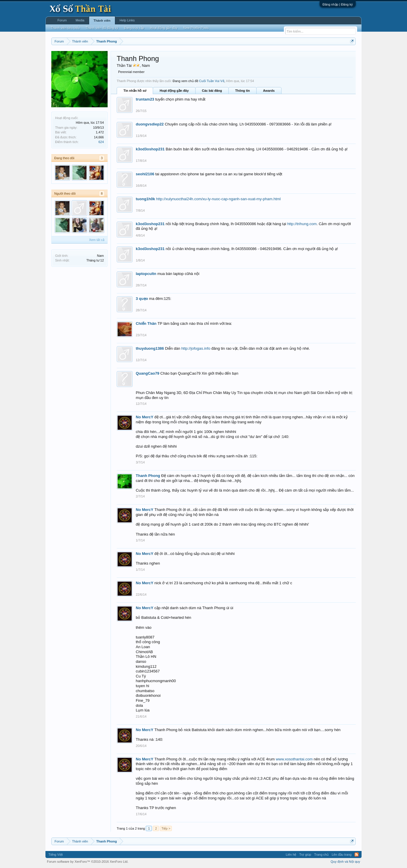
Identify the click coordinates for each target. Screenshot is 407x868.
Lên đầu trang (342, 855)
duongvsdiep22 (150, 124)
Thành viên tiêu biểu (65, 28)
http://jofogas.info (196, 348)
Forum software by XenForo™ (88, 862)
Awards (269, 91)
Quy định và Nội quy (346, 862)
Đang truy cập (134, 28)
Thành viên (102, 21)
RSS (357, 855)
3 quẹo (142, 299)
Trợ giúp (305, 855)
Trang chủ (321, 855)
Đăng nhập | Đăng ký (338, 4)
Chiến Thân (146, 323)
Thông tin (242, 91)
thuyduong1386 (150, 348)
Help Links (127, 20)
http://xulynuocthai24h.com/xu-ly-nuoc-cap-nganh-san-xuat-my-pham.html (218, 199)
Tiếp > (166, 828)
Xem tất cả (97, 240)
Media (80, 20)
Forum (62, 20)
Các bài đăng (212, 91)
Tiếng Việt (56, 855)
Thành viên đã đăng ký (102, 28)
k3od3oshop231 (150, 149)
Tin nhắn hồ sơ (135, 91)
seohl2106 (145, 174)
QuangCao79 (147, 373)
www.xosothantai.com (294, 759)
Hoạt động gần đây (174, 91)
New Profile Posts (196, 28)
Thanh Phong (148, 476)
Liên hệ (291, 855)
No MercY (145, 417)
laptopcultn (146, 274)
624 (101, 142)
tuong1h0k (145, 199)
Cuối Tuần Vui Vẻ (212, 81)
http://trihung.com (302, 224)
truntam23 (145, 99)
